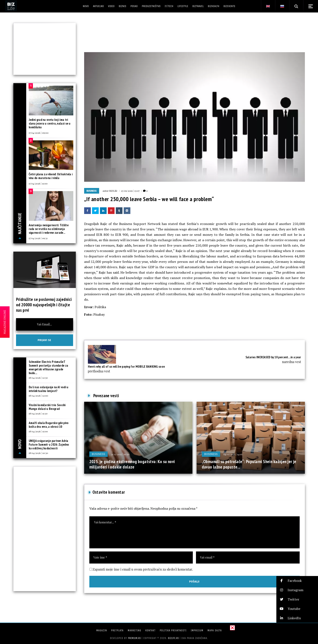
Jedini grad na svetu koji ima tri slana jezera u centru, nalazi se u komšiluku (50, 123)
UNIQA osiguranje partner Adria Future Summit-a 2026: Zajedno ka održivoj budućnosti (49, 444)
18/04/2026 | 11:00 (38, 431)
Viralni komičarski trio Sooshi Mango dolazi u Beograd (47, 407)
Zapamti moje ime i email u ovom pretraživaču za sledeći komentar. (143, 569)
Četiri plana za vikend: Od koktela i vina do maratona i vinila (51, 176)
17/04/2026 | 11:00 (38, 183)
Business (92, 191)
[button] (297, 581)
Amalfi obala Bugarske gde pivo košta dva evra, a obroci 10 (49, 425)
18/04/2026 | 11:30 (38, 413)
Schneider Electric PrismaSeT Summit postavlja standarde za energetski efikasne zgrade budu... (49, 367)
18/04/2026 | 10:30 (38, 453)
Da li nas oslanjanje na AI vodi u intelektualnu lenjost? (49, 389)
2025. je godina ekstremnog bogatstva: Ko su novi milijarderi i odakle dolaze (132, 464)
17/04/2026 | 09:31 (38, 238)
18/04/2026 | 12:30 (38, 378)
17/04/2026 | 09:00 (39, 133)
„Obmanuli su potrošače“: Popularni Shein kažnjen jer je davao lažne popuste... (249, 464)
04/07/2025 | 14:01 (233, 454)
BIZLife (113, 191)
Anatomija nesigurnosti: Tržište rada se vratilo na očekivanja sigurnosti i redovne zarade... (49, 229)
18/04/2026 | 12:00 (39, 396)
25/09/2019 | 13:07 (130, 191)
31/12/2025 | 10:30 (120, 454)
